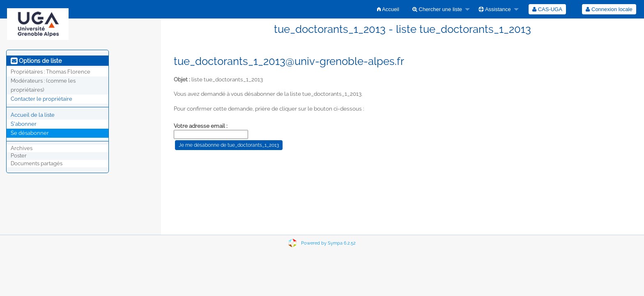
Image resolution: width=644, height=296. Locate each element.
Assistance (495, 9)
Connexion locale (609, 9)
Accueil (388, 9)
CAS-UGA (547, 9)
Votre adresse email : (201, 126)
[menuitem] (388, 9)
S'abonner (24, 124)
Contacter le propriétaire (41, 99)
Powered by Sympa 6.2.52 (328, 243)
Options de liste (36, 61)
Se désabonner (30, 133)
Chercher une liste (437, 9)
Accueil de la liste (33, 115)
